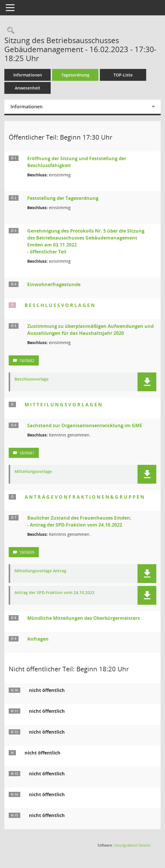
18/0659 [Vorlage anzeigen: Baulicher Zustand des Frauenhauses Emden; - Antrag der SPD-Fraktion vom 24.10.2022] (27, 552)
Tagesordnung (75, 75)
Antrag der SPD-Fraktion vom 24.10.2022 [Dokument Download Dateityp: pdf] (54, 593)
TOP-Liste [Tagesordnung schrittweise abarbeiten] (123, 75)
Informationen (28, 75)
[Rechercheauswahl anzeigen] (9, 31)
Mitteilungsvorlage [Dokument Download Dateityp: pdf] (33, 472)
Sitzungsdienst (132, 845)
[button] (147, 382)
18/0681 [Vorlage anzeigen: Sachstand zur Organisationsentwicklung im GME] (27, 453)
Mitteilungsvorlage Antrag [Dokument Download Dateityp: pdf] (40, 571)
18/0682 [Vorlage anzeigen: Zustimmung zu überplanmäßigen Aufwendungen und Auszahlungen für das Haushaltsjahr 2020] (27, 360)
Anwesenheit (27, 88)
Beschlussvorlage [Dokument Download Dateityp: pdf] (32, 379)
